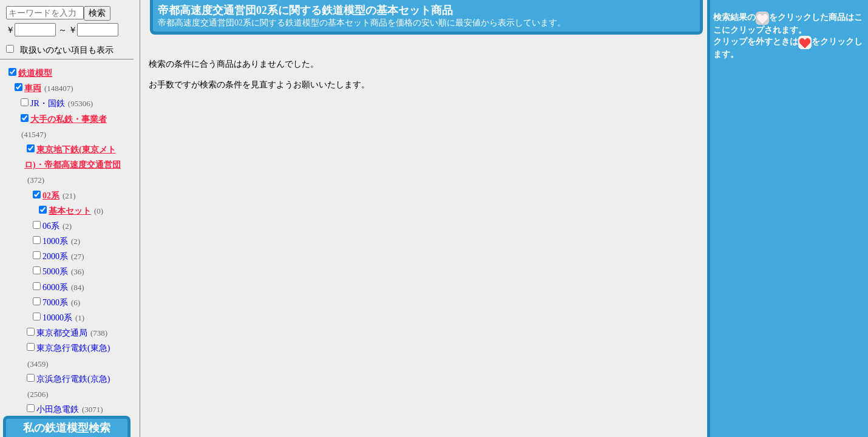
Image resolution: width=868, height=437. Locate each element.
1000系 (55, 241)
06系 (51, 226)
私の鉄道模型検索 (67, 428)
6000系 (55, 287)
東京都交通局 (62, 333)
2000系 (55, 256)
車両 (33, 88)
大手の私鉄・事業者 (69, 119)
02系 (51, 196)
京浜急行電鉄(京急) (73, 379)
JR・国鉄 (48, 103)
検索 (97, 13)
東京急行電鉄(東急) (73, 348)
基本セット (70, 211)
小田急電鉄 (58, 409)
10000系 (57, 318)
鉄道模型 (35, 73)
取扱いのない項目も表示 (60, 50)
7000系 (55, 303)
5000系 (55, 272)
